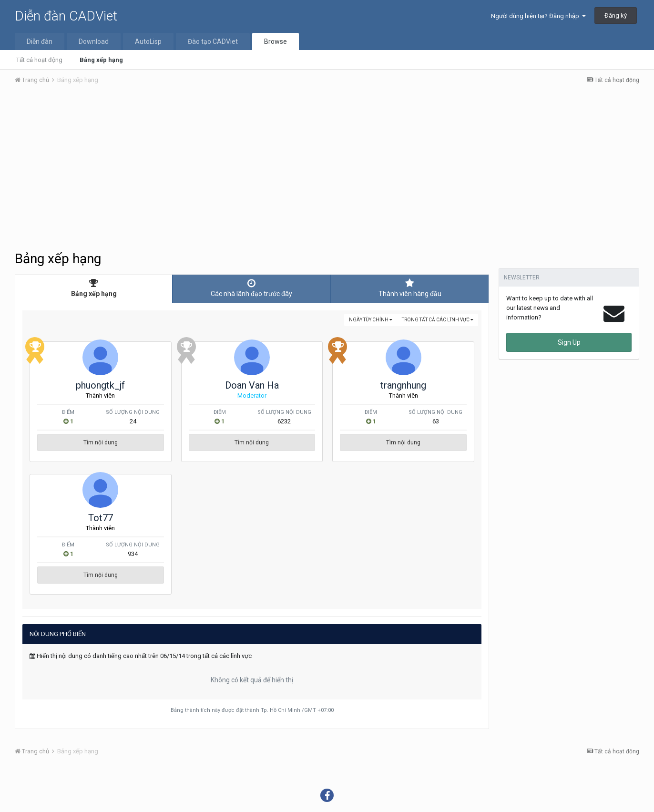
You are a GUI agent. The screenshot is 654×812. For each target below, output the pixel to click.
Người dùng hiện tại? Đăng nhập (538, 16)
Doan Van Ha (252, 385)
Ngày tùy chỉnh (371, 320)
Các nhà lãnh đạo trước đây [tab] (251, 288)
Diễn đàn (40, 41)
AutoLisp (148, 41)
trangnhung (403, 385)
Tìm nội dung (101, 442)
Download (94, 41)
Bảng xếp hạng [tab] (94, 288)
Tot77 (101, 518)
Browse (276, 41)
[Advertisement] (327, 164)
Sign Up (569, 342)
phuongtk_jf (100, 385)
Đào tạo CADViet (213, 41)
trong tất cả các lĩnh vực (438, 320)
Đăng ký (616, 15)
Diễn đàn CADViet (66, 16)
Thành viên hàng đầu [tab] (410, 288)
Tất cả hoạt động (39, 60)
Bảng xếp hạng (101, 60)
